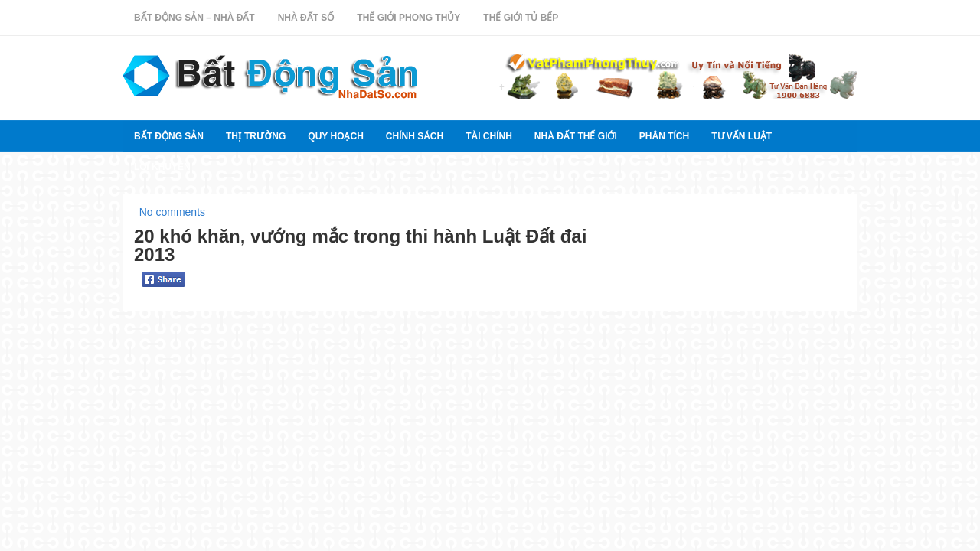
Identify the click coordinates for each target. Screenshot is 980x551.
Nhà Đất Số (306, 18)
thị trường (256, 136)
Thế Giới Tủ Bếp (521, 18)
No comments (172, 212)
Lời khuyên (162, 167)
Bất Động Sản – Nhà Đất (194, 18)
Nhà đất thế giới (576, 136)
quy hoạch (335, 136)
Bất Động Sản (169, 136)
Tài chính (489, 136)
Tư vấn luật (742, 136)
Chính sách (415, 136)
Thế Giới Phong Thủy (408, 18)
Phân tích (664, 136)
